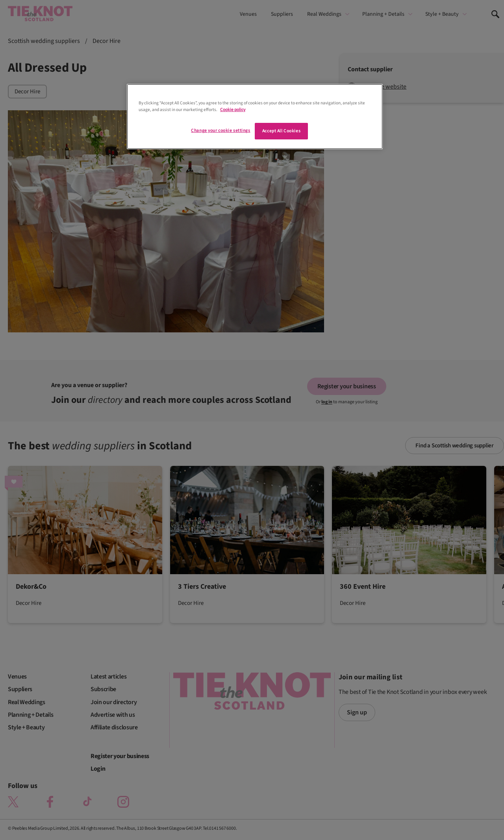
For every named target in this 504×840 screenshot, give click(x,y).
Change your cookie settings (220, 131)
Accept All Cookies (281, 131)
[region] (255, 117)
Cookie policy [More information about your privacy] (233, 110)
